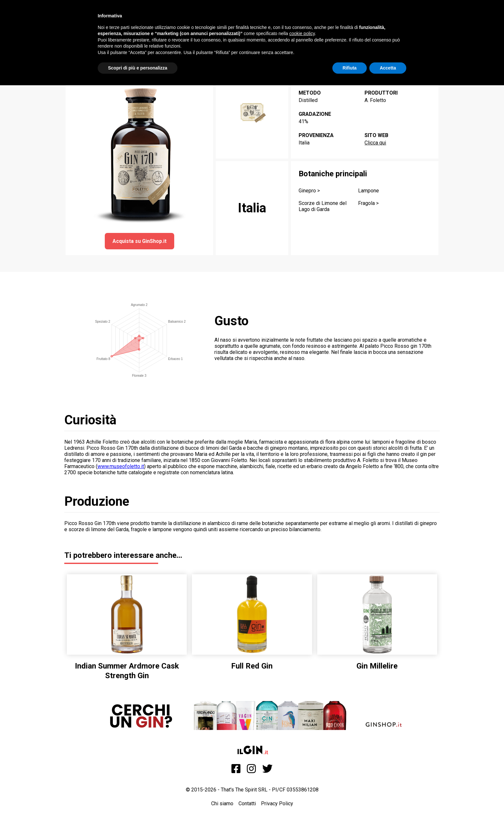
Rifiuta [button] (350, 68)
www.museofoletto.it (121, 466)
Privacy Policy (277, 804)
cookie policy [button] (302, 33)
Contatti (247, 804)
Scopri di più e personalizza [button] (138, 68)
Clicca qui (375, 143)
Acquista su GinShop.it (139, 241)
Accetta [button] (388, 68)
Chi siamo (222, 804)
